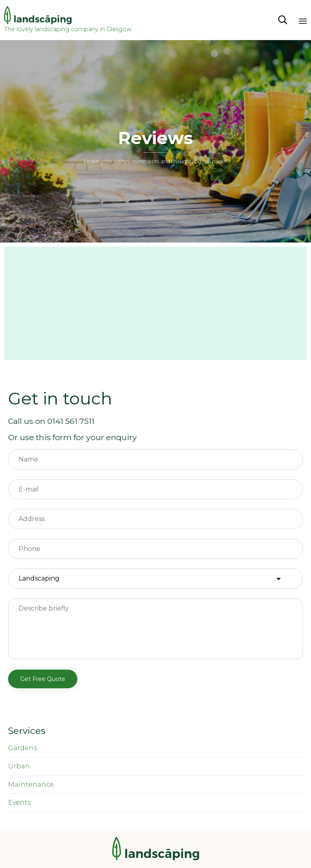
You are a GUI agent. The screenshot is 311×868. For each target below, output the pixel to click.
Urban (19, 766)
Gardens (22, 748)
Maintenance (31, 784)
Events (19, 803)
